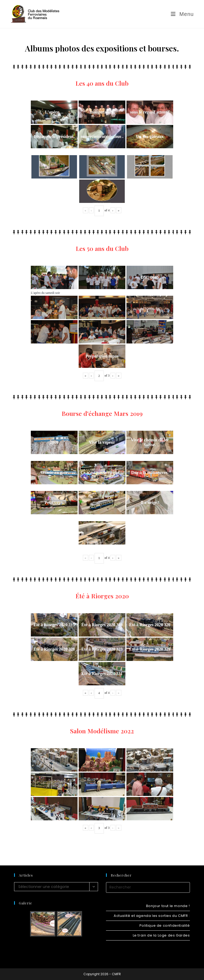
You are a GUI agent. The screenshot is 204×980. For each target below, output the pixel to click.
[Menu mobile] (182, 14)
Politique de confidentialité (165, 925)
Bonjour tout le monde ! (168, 906)
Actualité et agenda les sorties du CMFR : (152, 916)
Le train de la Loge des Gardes (161, 935)
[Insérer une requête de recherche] (148, 887)
